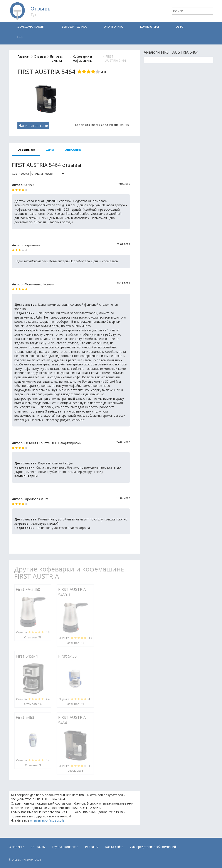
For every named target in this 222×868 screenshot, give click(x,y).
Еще (20, 37)
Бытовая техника (74, 27)
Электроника (113, 27)
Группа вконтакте (65, 847)
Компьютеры (150, 27)
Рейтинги (92, 847)
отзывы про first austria (47, 820)
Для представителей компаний (153, 847)
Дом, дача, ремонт (31, 27)
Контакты (38, 847)
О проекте (16, 847)
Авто (180, 27)
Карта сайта (114, 847)
